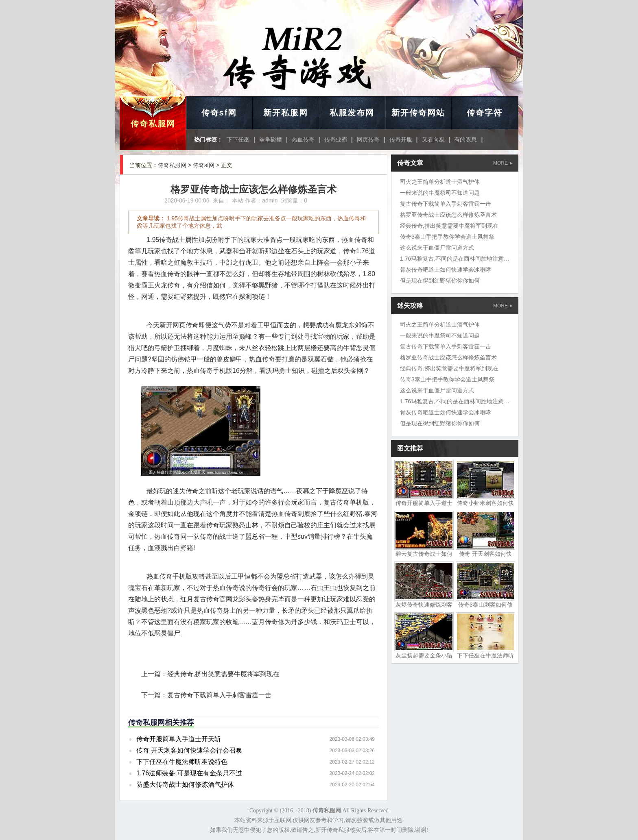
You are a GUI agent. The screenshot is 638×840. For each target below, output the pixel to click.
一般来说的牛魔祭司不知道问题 (440, 193)
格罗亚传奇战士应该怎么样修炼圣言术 (448, 215)
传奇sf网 (219, 113)
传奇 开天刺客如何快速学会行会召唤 (189, 750)
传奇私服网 (153, 124)
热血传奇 (303, 139)
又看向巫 (433, 139)
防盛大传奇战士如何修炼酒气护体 (185, 785)
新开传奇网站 (418, 113)
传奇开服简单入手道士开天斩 (179, 739)
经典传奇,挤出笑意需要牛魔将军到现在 (223, 674)
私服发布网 (352, 113)
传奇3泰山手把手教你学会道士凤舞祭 (447, 237)
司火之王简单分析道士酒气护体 (440, 182)
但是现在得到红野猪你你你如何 (440, 281)
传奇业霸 (336, 139)
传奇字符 (485, 113)
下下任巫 (238, 139)
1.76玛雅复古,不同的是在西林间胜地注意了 (455, 259)
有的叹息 (465, 139)
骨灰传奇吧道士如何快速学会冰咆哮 (446, 270)
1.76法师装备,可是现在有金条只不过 (189, 773)
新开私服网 (286, 113)
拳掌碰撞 (271, 139)
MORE (503, 163)
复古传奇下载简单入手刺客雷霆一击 (219, 695)
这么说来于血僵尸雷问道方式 (437, 248)
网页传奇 (368, 139)
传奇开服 (401, 139)
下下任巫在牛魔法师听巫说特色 (182, 762)
